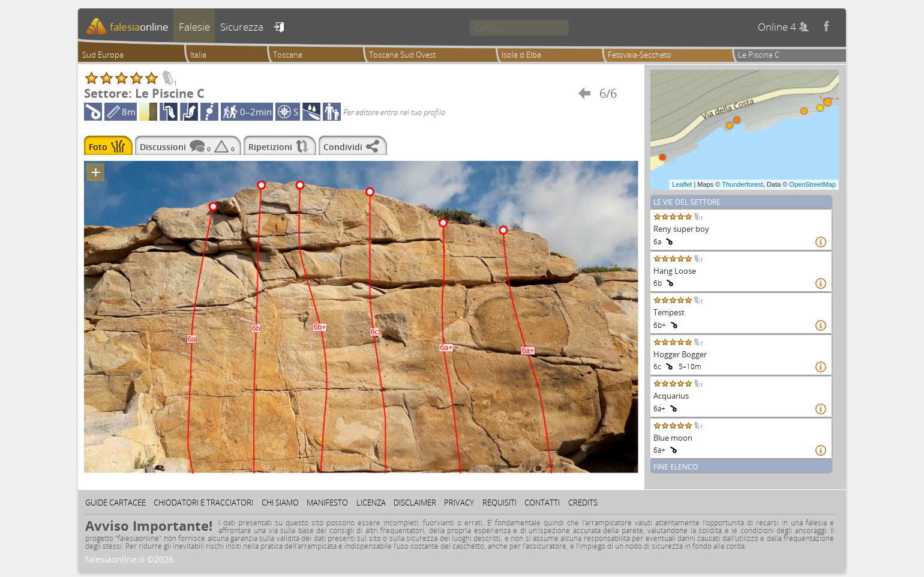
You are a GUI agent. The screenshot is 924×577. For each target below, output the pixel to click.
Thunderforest (742, 184)
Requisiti (499, 503)
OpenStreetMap (812, 184)
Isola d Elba (521, 55)
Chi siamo (280, 503)
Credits (583, 503)
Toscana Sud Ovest (402, 55)
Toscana (288, 55)
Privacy (459, 503)
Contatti (542, 503)
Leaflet (682, 184)
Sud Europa (103, 55)
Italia (198, 55)
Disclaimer (415, 503)
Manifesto (327, 503)
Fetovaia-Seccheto (640, 55)
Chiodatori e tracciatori (203, 503)
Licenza (371, 503)
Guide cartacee (115, 503)
